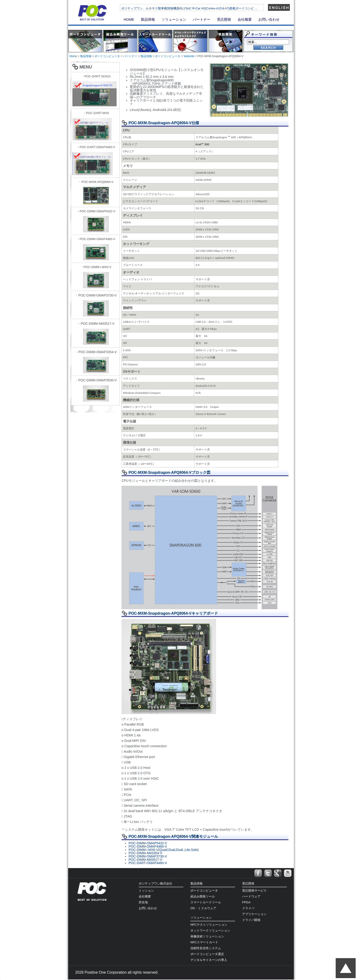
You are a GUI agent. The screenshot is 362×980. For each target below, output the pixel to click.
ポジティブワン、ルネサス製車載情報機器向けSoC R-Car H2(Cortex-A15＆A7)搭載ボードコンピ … (204, 8)
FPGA (246, 902)
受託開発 (224, 19)
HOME (129, 19)
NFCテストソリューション (209, 925)
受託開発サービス (254, 891)
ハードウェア (251, 896)
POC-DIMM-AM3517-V (145, 860)
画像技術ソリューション (207, 936)
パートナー (202, 19)
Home (73, 56)
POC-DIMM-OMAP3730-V (148, 856)
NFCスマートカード (204, 942)
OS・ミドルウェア (203, 908)
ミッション (146, 891)
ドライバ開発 (251, 920)
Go (268, 48)
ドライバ (248, 908)
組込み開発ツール (203, 896)
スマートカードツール (206, 902)
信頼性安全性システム (206, 948)
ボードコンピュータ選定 (207, 954)
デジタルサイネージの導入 (209, 960)
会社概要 (245, 19)
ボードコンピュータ (107, 56)
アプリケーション (254, 914)
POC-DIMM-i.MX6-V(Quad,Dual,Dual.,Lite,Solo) (164, 850)
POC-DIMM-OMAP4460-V (148, 846)
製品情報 (148, 19)
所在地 (143, 902)
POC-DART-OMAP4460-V (148, 863)
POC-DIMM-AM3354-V (145, 853)
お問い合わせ (269, 19)
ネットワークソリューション (210, 931)
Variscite (189, 56)
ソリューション (174, 19)
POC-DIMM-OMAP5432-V (148, 843)
